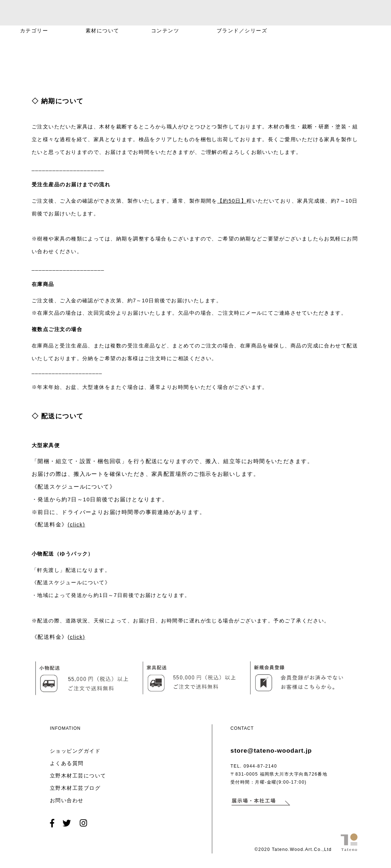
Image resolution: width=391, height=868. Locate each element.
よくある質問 (67, 763)
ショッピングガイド (75, 751)
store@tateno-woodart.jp (271, 751)
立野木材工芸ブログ (75, 788)
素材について (102, 31)
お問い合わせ (67, 800)
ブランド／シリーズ (242, 31)
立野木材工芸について (78, 776)
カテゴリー (34, 31)
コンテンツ (165, 31)
